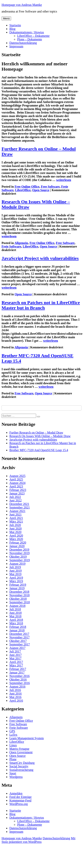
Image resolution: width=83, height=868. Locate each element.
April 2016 (16, 701)
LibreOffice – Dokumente (33, 36)
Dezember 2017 (19, 634)
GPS (12, 731)
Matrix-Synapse (19, 749)
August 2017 (17, 648)
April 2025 (16, 479)
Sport (13, 773)
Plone (13, 759)
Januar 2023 (17, 493)
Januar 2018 (17, 630)
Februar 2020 (18, 543)
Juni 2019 (16, 571)
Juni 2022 (16, 500)
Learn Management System (27, 738)
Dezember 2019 (19, 550)
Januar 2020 (17, 546)
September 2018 (20, 602)
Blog (12, 29)
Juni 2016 (16, 694)
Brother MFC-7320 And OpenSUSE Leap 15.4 (39, 450)
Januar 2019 (17, 588)
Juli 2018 (15, 609)
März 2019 (16, 581)
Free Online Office (27, 187)
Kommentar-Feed (20, 800)
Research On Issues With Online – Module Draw (40, 436)
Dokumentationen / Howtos (27, 32)
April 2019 (16, 578)
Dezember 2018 (19, 592)
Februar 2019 (18, 585)
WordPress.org (19, 804)
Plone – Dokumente (30, 39)
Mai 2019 (15, 574)
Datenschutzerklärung (23, 43)
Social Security (19, 766)
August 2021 (17, 511)
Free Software (50, 187)
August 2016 (17, 687)
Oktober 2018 (18, 599)
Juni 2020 (16, 529)
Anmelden (16, 793)
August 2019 (17, 564)
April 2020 (16, 536)
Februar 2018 (18, 627)
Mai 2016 (15, 697)
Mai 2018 (15, 616)
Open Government (21, 752)
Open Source (41, 190)
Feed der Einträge (21, 797)
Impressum (16, 46)
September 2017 (20, 644)
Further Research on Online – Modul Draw (36, 433)
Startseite (15, 25)
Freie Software (11, 246)
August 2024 (17, 483)
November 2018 (20, 595)
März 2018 (16, 623)
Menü (6, 18)
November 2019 (20, 553)
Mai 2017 (15, 658)
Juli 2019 (15, 567)
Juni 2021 (16, 514)
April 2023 (16, 486)
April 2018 (16, 620)
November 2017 (20, 637)
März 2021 (16, 521)
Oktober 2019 (18, 557)
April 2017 (16, 662)
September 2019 (20, 560)
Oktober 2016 (18, 679)
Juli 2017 (15, 651)
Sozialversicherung (21, 770)
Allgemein (21, 243)
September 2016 (20, 683)
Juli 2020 (15, 525)
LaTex (13, 735)
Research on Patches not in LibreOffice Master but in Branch (41, 305)
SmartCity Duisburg (22, 763)
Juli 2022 (15, 497)
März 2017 (16, 665)
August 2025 (17, 476)
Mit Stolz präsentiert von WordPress (38, 840)
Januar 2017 (17, 672)
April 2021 (16, 518)
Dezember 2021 (19, 504)
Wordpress (16, 777)
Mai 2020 (15, 532)
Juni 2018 (16, 613)
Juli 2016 (15, 690)
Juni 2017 (16, 655)
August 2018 (17, 606)
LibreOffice (23, 190)
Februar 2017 (18, 669)
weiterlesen (64, 180)
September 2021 (20, 507)
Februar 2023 (18, 490)
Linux (13, 745)
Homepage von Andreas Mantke (22, 5)
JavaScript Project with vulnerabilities (40, 258)
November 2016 (20, 676)
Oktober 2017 (18, 641)
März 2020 (16, 539)
